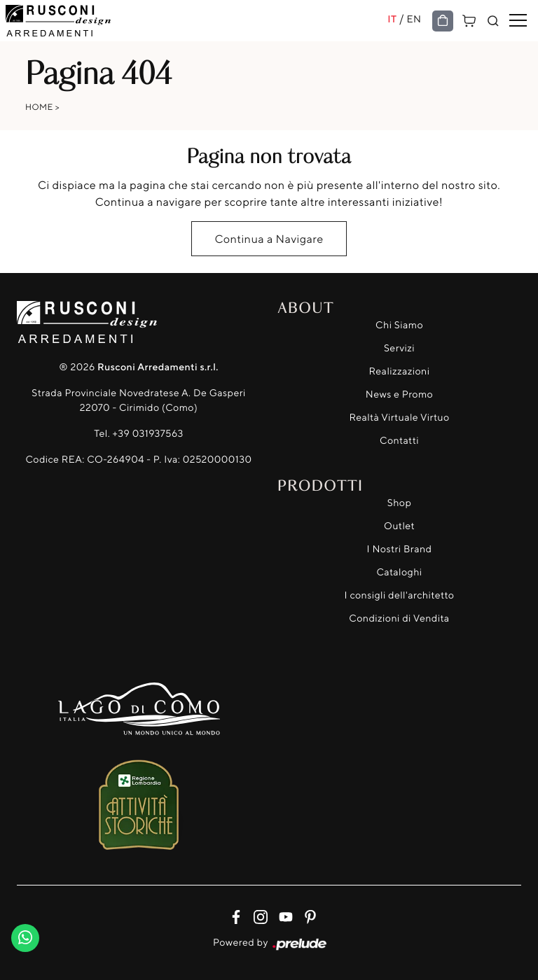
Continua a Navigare (269, 239)
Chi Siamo (399, 325)
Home (39, 107)
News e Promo (399, 394)
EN (414, 19)
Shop (400, 503)
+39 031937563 (148, 434)
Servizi (399, 348)
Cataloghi (399, 572)
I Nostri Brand (400, 549)
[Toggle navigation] (518, 21)
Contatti (399, 441)
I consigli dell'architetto (400, 595)
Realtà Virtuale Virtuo (399, 418)
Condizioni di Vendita (399, 618)
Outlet (399, 526)
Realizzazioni (400, 371)
